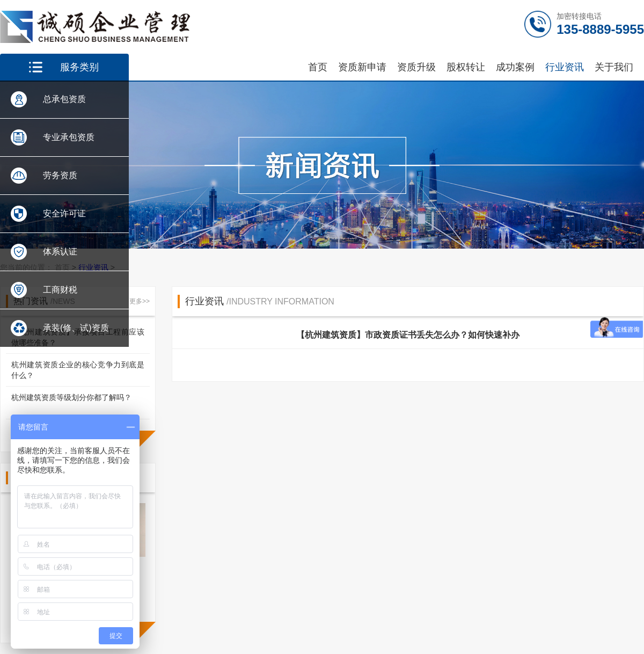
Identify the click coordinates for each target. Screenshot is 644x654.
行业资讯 (565, 67)
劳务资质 (60, 175)
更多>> (140, 301)
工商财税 (60, 290)
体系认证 (60, 252)
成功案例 (515, 67)
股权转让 (466, 67)
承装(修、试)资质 (76, 328)
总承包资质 (64, 99)
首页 (318, 67)
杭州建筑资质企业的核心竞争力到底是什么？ (78, 370)
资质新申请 (362, 67)
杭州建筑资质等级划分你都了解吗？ (71, 397)
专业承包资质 (69, 137)
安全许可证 (64, 213)
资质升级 (416, 67)
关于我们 (614, 67)
